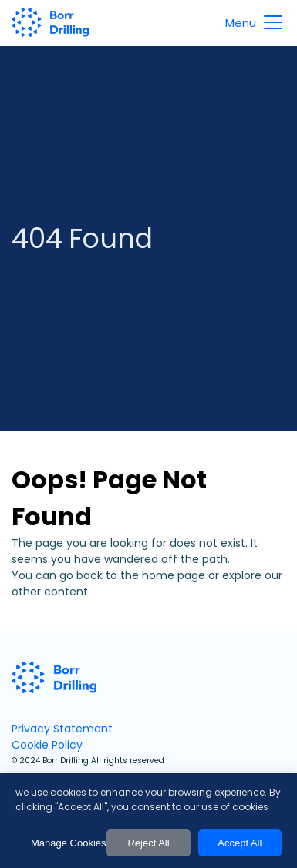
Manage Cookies (65, 843)
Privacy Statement (62, 729)
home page (174, 575)
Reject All (148, 843)
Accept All (240, 843)
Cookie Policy (47, 745)
